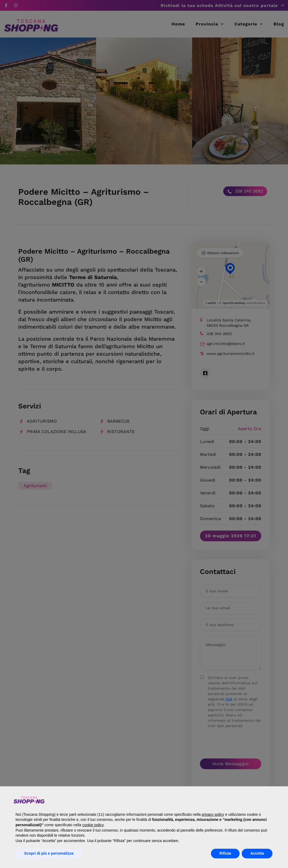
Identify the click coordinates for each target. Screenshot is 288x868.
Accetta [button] (257, 853)
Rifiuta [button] (225, 853)
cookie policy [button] (93, 825)
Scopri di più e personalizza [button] (49, 853)
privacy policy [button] (213, 814)
